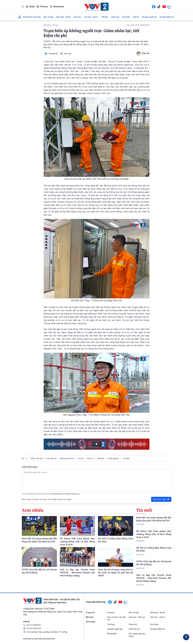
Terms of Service (71, 494)
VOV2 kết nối (134, 629)
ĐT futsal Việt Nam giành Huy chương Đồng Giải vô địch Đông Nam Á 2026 (154, 534)
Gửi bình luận (161, 499)
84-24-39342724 (34, 628)
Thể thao (105, 17)
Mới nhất (90, 617)
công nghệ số (113, 458)
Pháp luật (115, 17)
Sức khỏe (126, 17)
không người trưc (67, 458)
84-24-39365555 (34, 625)
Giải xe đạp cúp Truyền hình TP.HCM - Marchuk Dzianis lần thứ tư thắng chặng (154, 578)
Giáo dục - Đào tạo (137, 617)
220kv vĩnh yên (37, 458)
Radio (30, 7)
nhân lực (90, 458)
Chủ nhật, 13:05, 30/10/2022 (138, 25)
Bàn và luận (48, 17)
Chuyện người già (149, 17)
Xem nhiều (90, 622)
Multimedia (57, 7)
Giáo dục (77, 17)
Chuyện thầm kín (167, 17)
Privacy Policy (58, 494)
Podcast (42, 7)
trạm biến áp (52, 458)
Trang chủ (90, 612)
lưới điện (126, 458)
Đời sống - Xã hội (64, 17)
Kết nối (136, 17)
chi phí (81, 458)
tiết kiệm (101, 458)
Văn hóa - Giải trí (91, 17)
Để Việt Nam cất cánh (32, 17)
